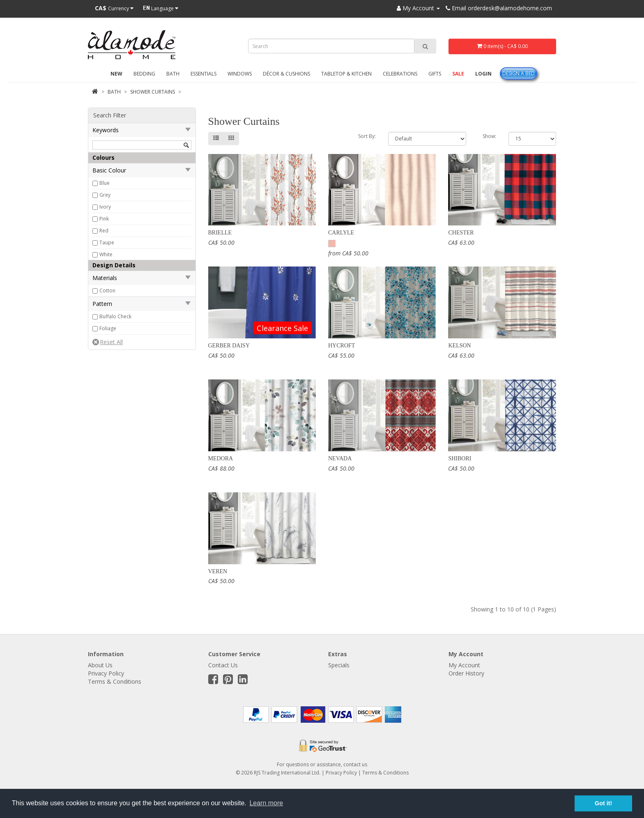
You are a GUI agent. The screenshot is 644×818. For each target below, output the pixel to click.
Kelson (459, 346)
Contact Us (223, 665)
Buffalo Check (115, 316)
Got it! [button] (603, 803)
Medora (221, 458)
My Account (464, 665)
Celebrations (400, 74)
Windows (240, 74)
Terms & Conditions (115, 681)
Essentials (204, 74)
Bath (173, 74)
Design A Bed (519, 73)
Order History (466, 673)
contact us (355, 764)
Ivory (105, 207)
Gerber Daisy (229, 346)
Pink (104, 219)
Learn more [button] (266, 803)
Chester (461, 233)
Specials (339, 665)
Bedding (144, 74)
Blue (105, 183)
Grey (105, 195)
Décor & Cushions (286, 74)
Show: (489, 136)
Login (483, 74)
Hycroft (342, 346)
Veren (218, 571)
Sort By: (367, 136)
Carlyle (341, 233)
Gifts (435, 74)
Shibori (460, 458)
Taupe (107, 242)
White (106, 254)
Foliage (108, 328)
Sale (458, 74)
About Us (100, 665)
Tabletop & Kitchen (346, 74)
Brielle (220, 233)
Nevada (340, 458)
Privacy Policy (106, 673)
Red (104, 231)
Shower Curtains (153, 92)
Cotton (107, 291)
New (116, 74)
